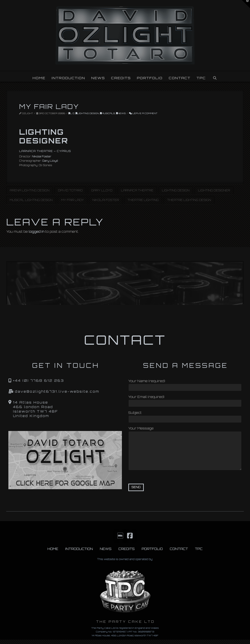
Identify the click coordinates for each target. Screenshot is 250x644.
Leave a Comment (143, 113)
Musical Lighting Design (31, 200)
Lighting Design (87, 113)
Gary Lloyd (50, 161)
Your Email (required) (185, 400)
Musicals (108, 113)
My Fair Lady (73, 200)
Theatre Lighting (143, 200)
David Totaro (70, 190)
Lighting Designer (214, 190)
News (121, 113)
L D (71, 113)
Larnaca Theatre (137, 190)
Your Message (185, 431)
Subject (185, 416)
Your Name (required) (185, 385)
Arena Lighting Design (30, 190)
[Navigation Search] (215, 76)
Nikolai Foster (42, 156)
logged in (37, 232)
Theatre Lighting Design (189, 200)
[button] (246, 4)
